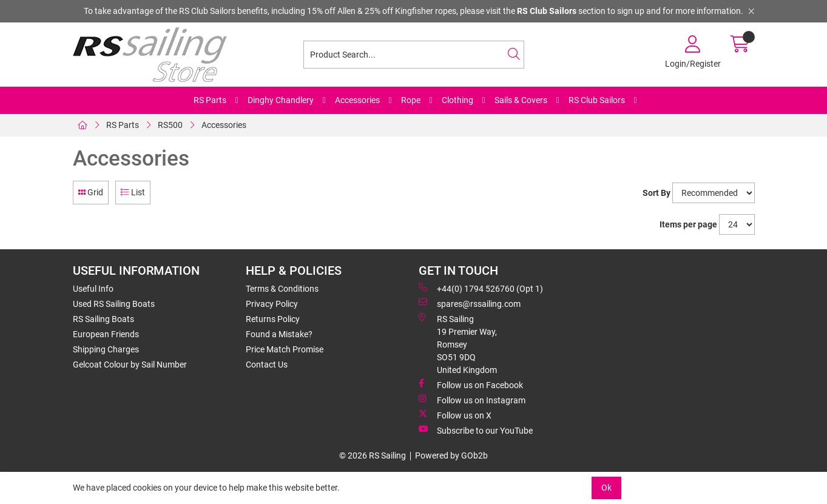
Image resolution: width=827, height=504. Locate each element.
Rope (411, 100)
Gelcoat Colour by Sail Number (130, 365)
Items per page (688, 224)
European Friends (106, 334)
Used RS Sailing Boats (114, 304)
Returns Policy (273, 319)
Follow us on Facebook (471, 385)
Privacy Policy (272, 304)
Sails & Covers (521, 100)
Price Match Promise (285, 349)
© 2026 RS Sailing (373, 455)
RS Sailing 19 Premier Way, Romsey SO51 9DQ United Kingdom (458, 344)
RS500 (170, 125)
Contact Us (267, 365)
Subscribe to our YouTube (476, 430)
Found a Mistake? (279, 334)
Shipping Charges (106, 349)
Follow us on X (455, 415)
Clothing (457, 100)
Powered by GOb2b (451, 455)
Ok (606, 488)
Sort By (657, 193)
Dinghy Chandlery (281, 100)
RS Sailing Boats (103, 319)
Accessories (357, 100)
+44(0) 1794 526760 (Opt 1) (481, 288)
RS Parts (210, 100)
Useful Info (93, 289)
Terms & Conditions (282, 289)
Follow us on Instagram (472, 400)
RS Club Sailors (597, 100)
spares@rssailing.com (470, 303)
